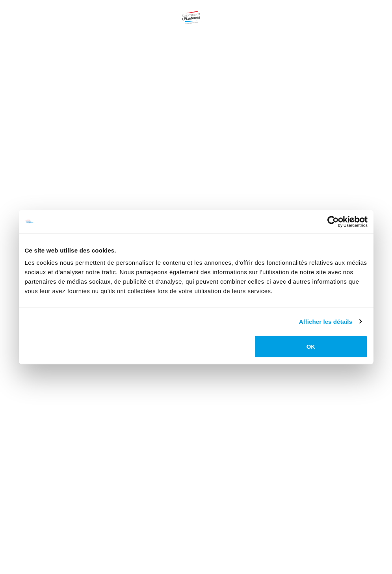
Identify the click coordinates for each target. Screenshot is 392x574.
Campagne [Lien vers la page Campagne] (55, 10)
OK (311, 346)
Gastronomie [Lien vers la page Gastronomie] (230, 10)
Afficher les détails (326, 321)
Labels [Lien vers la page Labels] (313, 10)
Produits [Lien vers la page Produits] (96, 10)
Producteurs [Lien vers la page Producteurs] (142, 10)
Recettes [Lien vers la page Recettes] (277, 10)
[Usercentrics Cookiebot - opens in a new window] (333, 221)
